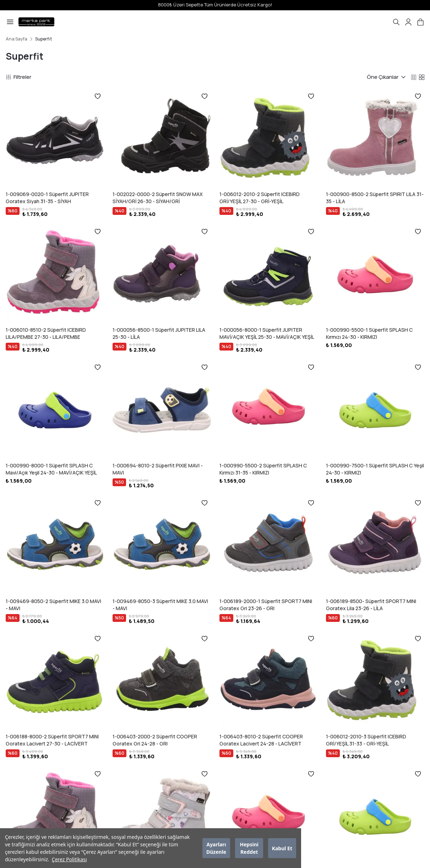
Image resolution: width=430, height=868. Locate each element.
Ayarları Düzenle (216, 848)
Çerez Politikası (69, 859)
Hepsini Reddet (249, 848)
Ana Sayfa (17, 39)
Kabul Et (282, 848)
